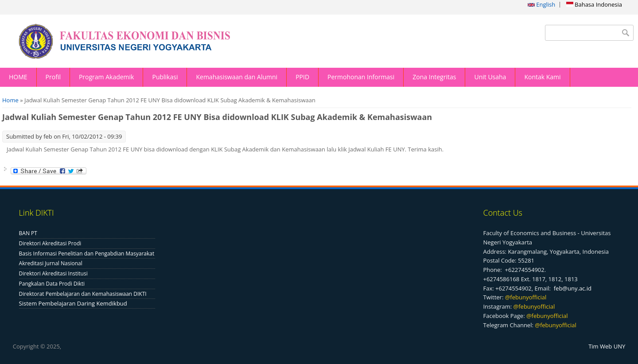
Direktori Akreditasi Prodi (50, 243)
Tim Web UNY (607, 346)
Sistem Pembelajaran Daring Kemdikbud (73, 303)
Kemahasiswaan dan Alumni (237, 77)
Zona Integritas (434, 77)
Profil (53, 77)
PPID (302, 77)
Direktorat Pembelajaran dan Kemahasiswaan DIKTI (83, 294)
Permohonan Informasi (361, 77)
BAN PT (28, 233)
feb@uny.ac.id (573, 288)
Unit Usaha (490, 77)
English (541, 4)
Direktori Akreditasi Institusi (53, 273)
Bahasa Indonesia (594, 4)
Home (10, 100)
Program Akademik (107, 77)
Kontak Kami (542, 77)
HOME (18, 77)
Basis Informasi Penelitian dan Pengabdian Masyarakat (87, 254)
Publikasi (165, 77)
